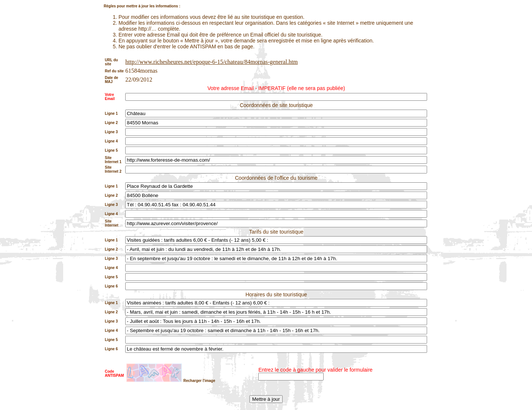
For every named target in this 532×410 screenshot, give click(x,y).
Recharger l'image (199, 381)
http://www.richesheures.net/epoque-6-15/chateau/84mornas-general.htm (212, 62)
